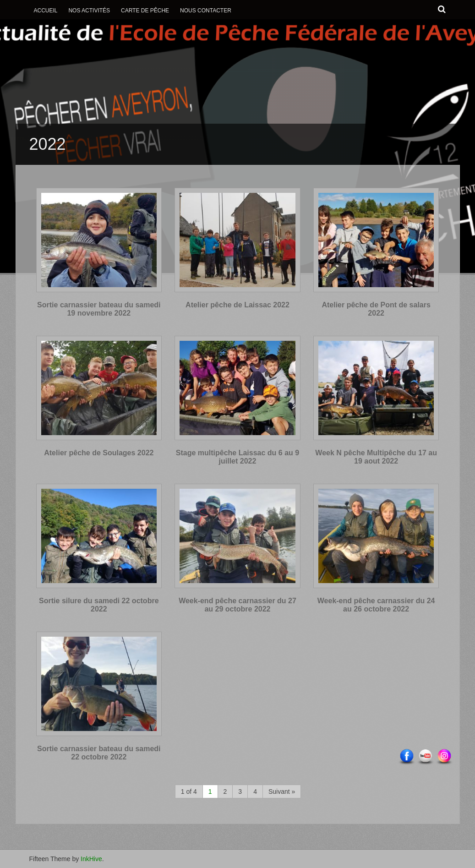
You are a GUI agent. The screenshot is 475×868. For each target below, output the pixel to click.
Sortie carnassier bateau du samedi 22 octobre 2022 (99, 753)
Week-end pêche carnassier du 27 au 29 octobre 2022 (237, 605)
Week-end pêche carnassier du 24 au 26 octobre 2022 (376, 605)
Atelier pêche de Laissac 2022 (237, 305)
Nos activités (89, 11)
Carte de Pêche (145, 11)
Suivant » (282, 792)
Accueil (46, 11)
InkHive (91, 859)
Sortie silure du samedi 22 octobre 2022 (99, 605)
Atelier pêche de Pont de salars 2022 (376, 309)
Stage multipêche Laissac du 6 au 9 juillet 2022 (237, 457)
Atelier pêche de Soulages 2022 (99, 453)
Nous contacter (206, 11)
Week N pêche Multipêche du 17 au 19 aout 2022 (376, 457)
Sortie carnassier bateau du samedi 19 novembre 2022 (99, 309)
